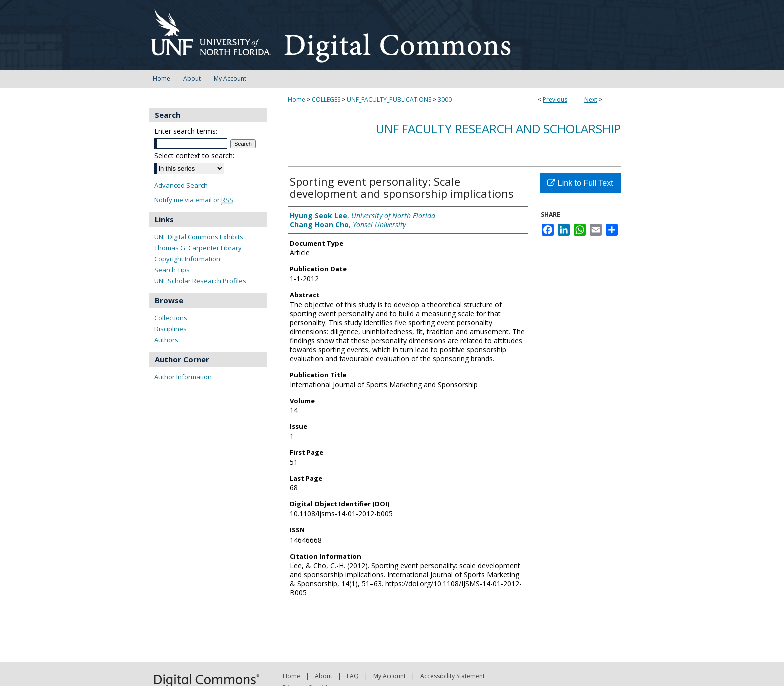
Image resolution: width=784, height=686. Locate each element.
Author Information (183, 377)
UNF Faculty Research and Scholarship (498, 128)
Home (297, 99)
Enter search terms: (186, 131)
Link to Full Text (580, 183)
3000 (445, 99)
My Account (390, 676)
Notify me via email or (194, 200)
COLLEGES (326, 99)
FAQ (353, 676)
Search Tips (172, 270)
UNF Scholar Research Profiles (200, 281)
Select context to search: (194, 155)
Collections (171, 318)
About (324, 676)
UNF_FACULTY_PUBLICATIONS (389, 99)
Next (591, 99)
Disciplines (171, 329)
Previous (555, 99)
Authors (166, 340)
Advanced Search (181, 185)
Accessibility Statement (453, 676)
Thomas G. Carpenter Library (198, 248)
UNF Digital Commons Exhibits (199, 237)
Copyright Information (187, 259)
